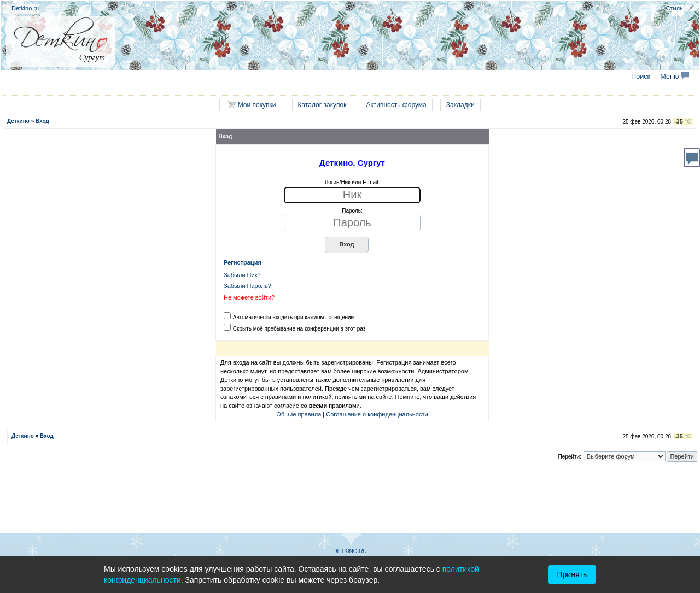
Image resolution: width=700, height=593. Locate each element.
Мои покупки (252, 105)
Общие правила (299, 414)
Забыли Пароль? (247, 286)
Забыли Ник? (242, 275)
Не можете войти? (249, 297)
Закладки (460, 105)
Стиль (675, 8)
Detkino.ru (25, 8)
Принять (572, 574)
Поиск (641, 77)
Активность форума (396, 105)
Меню (675, 77)
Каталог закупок (322, 105)
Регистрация (243, 262)
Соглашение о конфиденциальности (377, 414)
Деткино (18, 121)
